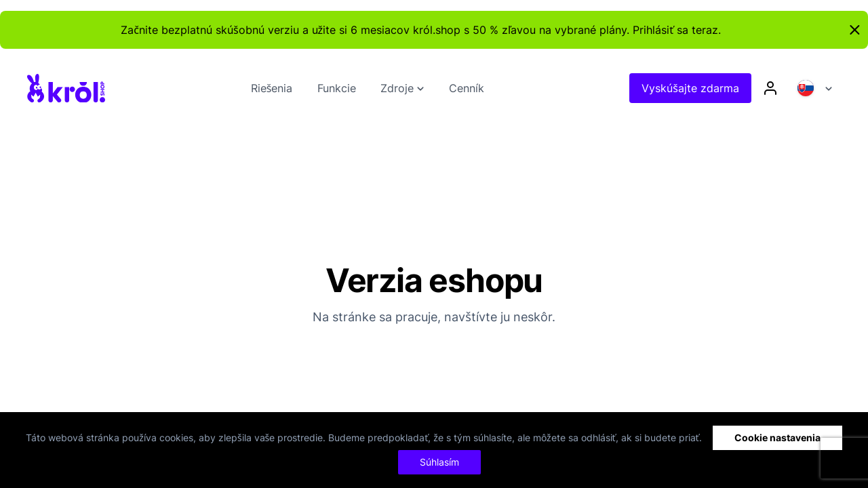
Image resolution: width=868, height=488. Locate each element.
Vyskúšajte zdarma (690, 88)
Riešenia (272, 88)
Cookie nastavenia (777, 438)
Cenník (467, 88)
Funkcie (337, 88)
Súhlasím (439, 462)
